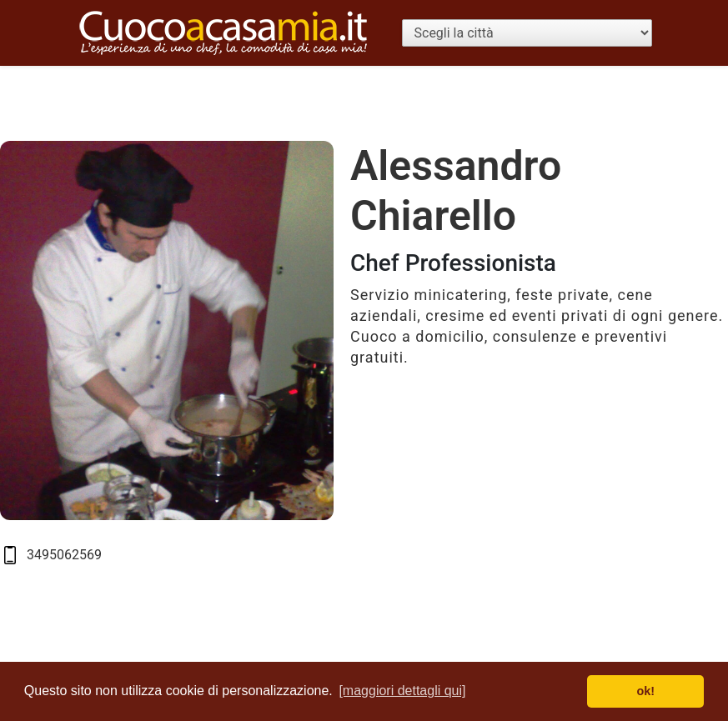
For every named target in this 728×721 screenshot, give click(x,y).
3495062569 (64, 555)
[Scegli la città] (527, 33)
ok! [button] (645, 691)
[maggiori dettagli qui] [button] (402, 691)
